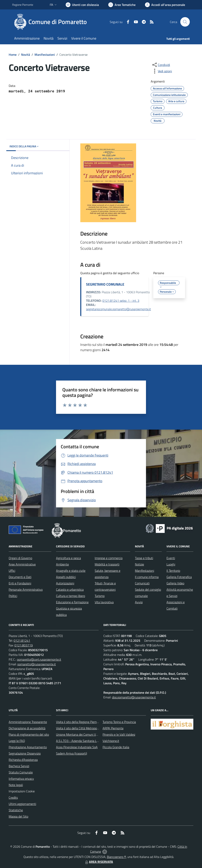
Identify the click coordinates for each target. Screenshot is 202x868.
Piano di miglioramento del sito (29, 734)
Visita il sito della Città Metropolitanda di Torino (87, 728)
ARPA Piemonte (113, 728)
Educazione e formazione (72, 602)
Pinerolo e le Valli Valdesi (119, 734)
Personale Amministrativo (26, 589)
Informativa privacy (21, 779)
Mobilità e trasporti (107, 564)
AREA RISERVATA (99, 862)
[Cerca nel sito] (185, 22)
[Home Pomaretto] (52, 22)
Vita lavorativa (104, 602)
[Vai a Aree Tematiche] (122, 5)
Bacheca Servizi (19, 766)
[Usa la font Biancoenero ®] (82, 5)
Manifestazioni (45, 55)
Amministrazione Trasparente (28, 722)
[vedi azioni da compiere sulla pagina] (162, 71)
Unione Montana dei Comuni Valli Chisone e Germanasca (93, 734)
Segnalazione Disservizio (25, 753)
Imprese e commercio (109, 558)
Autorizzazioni (65, 583)
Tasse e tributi (144, 558)
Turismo (100, 596)
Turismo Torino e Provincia (119, 722)
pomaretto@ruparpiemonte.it (37, 664)
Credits (13, 797)
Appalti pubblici (66, 577)
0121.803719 (24, 645)
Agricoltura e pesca (68, 558)
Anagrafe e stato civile (71, 571)
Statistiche (16, 810)
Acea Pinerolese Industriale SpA (77, 747)
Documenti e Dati (20, 577)
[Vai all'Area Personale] (165, 5)
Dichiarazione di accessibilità (27, 728)
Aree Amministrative (22, 564)
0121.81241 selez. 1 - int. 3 (121, 301)
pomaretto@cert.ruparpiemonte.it (39, 659)
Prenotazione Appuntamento (28, 747)
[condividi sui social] (161, 65)
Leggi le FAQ (17, 741)
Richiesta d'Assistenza (23, 760)
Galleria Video (175, 583)
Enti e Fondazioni (20, 583)
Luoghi (171, 564)
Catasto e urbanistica (70, 589)
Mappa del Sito (18, 816)
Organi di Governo (20, 558)
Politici (13, 596)
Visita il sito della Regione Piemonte (79, 722)
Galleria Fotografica (179, 577)
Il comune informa (147, 577)
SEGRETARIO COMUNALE (105, 284)
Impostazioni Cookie (22, 791)
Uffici (12, 571)
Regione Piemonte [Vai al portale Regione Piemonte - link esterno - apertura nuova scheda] (23, 5)
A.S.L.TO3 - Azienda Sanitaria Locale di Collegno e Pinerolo (94, 741)
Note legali (16, 785)
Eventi (171, 558)
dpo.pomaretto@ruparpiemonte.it (134, 697)
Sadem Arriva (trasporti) (72, 753)
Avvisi (139, 602)
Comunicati (142, 583)
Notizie (139, 564)
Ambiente (62, 564)
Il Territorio (173, 571)
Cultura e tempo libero (71, 596)
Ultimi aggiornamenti (22, 804)
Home (13, 55)
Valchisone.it (111, 741)
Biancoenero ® (116, 857)
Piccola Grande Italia (116, 747)
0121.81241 (22, 641)
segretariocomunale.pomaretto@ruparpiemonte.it (118, 309)
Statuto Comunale (21, 772)
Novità (26, 55)
